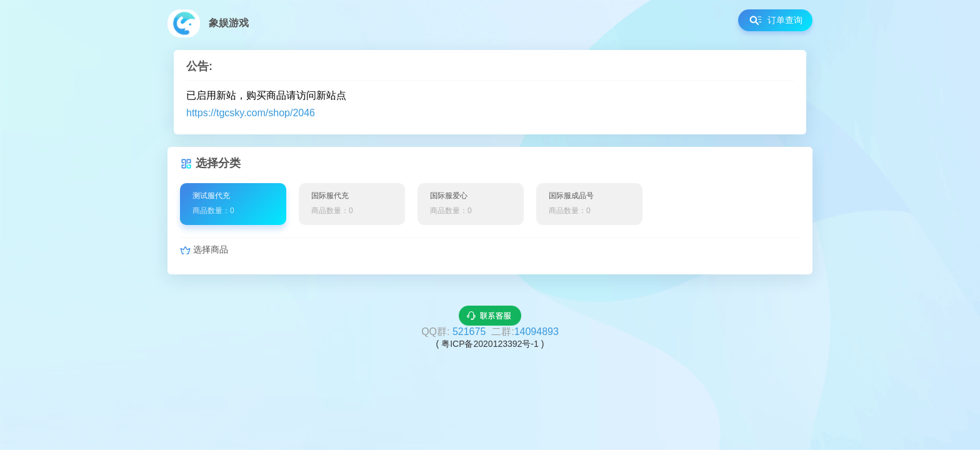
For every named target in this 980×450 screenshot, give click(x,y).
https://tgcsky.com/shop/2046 (251, 113)
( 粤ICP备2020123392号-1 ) (490, 344)
